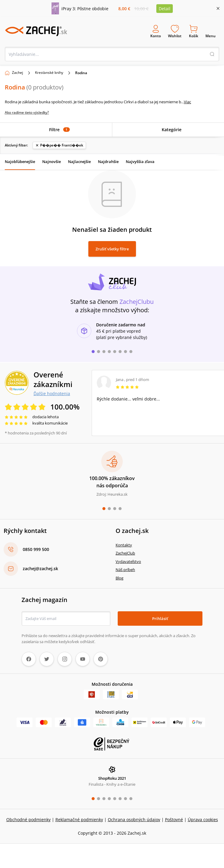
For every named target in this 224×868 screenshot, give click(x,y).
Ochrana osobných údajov (134, 820)
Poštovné (174, 820)
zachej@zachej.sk (40, 569)
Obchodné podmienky (28, 820)
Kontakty (124, 545)
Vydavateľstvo (128, 561)
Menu (211, 31)
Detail (165, 9)
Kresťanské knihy (49, 73)
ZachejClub (125, 553)
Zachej (18, 73)
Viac (187, 102)
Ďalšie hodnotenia (52, 393)
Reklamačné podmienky (79, 820)
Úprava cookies (203, 820)
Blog (119, 578)
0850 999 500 (36, 549)
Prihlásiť (160, 618)
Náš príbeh (125, 570)
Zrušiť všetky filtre (112, 249)
